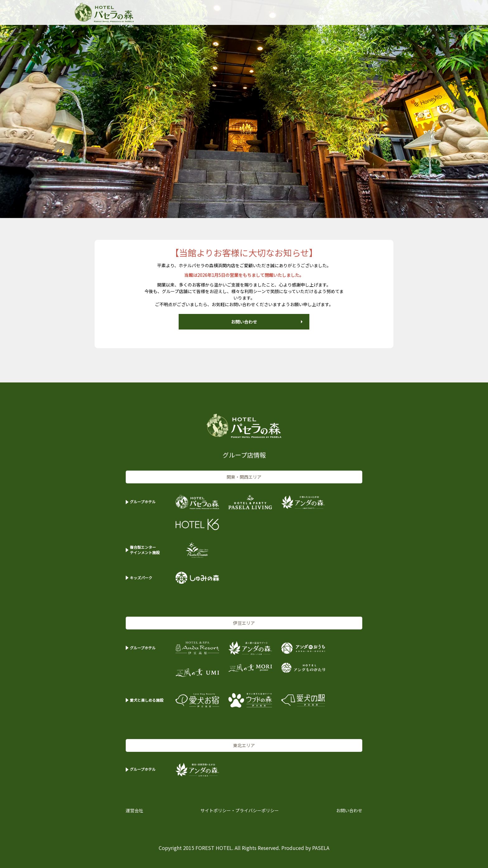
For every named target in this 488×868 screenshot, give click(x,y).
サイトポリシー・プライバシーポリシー (240, 811)
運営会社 (134, 811)
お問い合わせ (244, 322)
